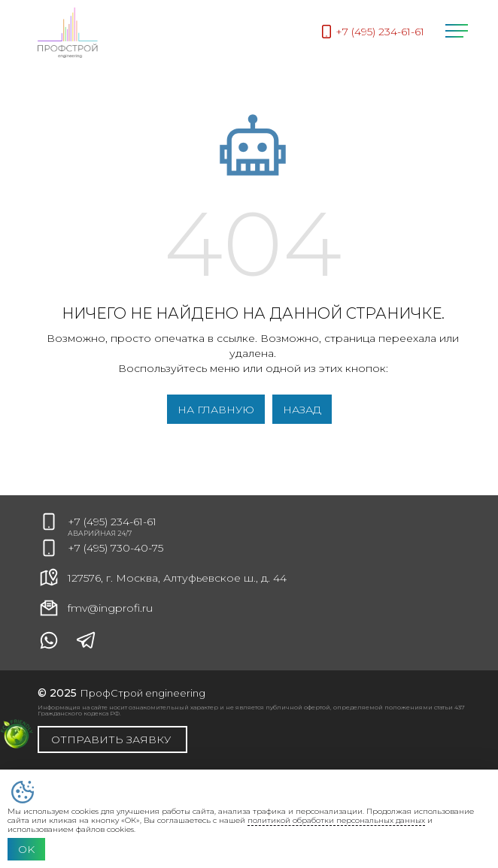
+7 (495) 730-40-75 (115, 548)
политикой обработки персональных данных (336, 820)
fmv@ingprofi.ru (95, 608)
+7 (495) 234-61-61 (112, 522)
